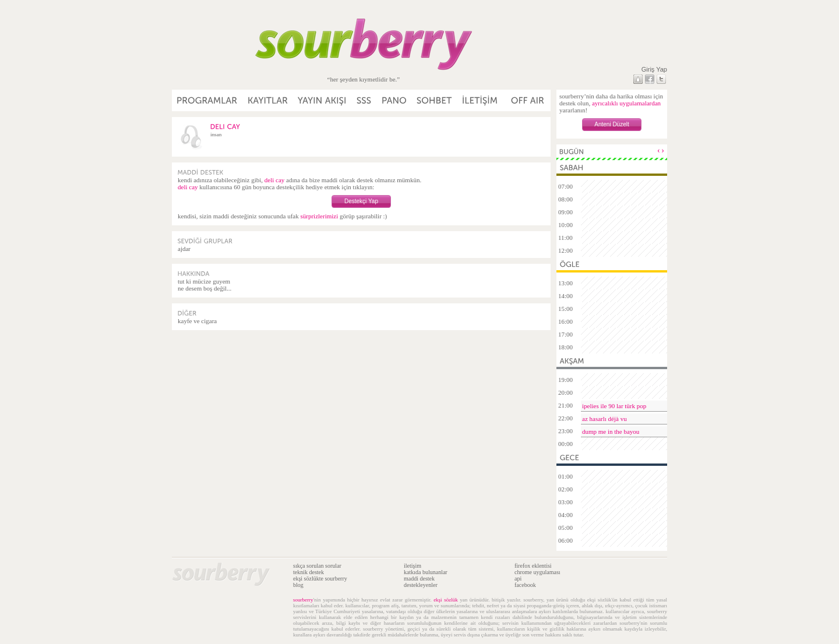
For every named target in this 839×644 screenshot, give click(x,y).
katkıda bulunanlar (426, 572)
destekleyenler (421, 585)
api (518, 578)
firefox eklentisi (533, 566)
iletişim (413, 566)
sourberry (303, 600)
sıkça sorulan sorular (317, 566)
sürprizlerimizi (319, 216)
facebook (525, 585)
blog (298, 585)
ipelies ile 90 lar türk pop (614, 406)
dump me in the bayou (611, 431)
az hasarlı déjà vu (604, 419)
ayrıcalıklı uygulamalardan (626, 103)
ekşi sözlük (446, 600)
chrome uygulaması (537, 572)
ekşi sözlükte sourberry (320, 578)
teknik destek (309, 572)
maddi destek (419, 578)
